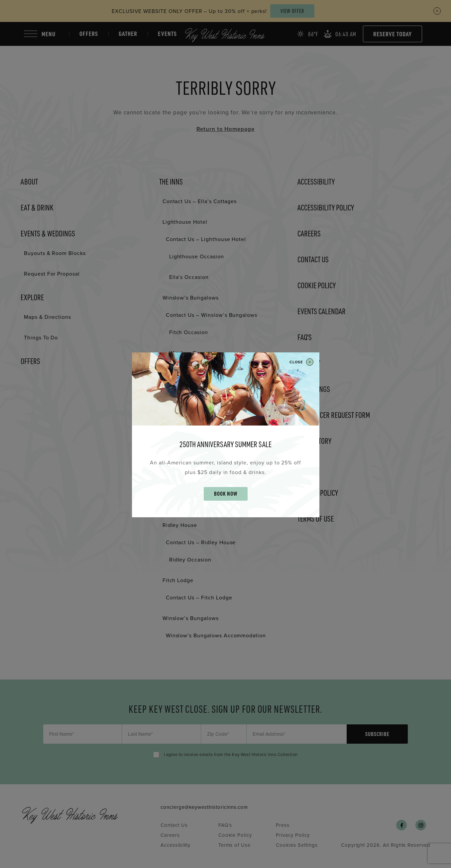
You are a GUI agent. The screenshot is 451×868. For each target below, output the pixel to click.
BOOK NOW (226, 494)
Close (301, 362)
